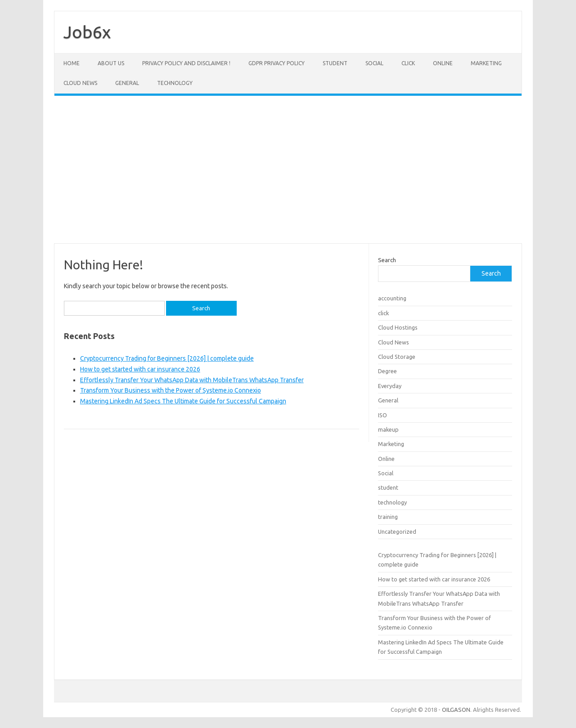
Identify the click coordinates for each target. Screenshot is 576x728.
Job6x (87, 32)
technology (175, 83)
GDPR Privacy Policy (277, 63)
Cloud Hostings (398, 327)
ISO (382, 415)
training (388, 517)
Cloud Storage (397, 357)
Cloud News (80, 83)
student (335, 63)
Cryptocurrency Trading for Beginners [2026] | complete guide (167, 358)
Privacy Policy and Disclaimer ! (186, 63)
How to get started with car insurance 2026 (140, 369)
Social (374, 63)
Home (72, 63)
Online (443, 63)
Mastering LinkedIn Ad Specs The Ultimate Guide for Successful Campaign (183, 401)
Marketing (486, 63)
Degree (387, 371)
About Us (111, 63)
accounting (392, 298)
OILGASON (456, 710)
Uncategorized (397, 531)
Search (387, 260)
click (408, 63)
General (127, 83)
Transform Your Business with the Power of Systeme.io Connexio (171, 390)
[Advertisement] (288, 170)
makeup (388, 429)
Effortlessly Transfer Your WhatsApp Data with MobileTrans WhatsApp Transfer (192, 380)
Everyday (390, 386)
